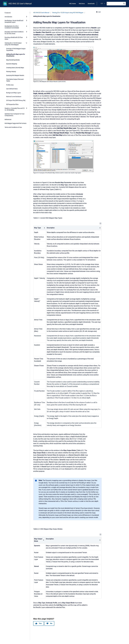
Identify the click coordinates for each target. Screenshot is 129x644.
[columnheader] (40, 228)
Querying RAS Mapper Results (15, 75)
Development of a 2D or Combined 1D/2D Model (12, 27)
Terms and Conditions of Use (13, 127)
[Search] (116, 4)
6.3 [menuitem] (102, 3)
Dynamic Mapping (12, 64)
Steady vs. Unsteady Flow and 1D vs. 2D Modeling (15, 109)
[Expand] (27, 17)
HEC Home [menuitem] (73, 4)
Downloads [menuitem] (91, 4)
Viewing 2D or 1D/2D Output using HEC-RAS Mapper (13, 44)
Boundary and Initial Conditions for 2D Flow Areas (14, 33)
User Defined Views (12, 89)
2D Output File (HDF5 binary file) (16, 100)
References (8, 119)
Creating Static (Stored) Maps (15, 68)
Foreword (8, 13)
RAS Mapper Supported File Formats (15, 123)
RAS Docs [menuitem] (82, 4)
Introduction (8, 17)
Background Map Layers (14, 93)
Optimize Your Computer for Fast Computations (14, 115)
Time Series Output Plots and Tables (15, 80)
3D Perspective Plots (12, 104)
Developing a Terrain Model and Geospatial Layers (14, 21)
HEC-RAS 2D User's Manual (20, 4)
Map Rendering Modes (13, 60)
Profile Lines (10, 85)
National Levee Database (14, 97)
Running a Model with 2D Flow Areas (14, 38)
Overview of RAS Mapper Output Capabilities (16, 49)
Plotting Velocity (11, 72)
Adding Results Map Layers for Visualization (16, 55)
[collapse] (27, 43)
